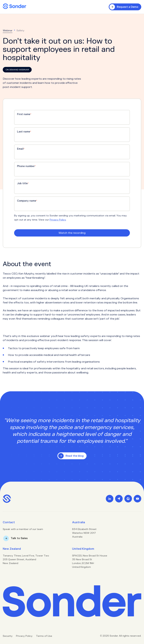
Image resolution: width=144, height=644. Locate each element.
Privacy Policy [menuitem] (24, 636)
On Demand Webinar (17, 70)
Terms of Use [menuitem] (44, 636)
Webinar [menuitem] (8, 31)
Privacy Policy (58, 220)
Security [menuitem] (8, 636)
